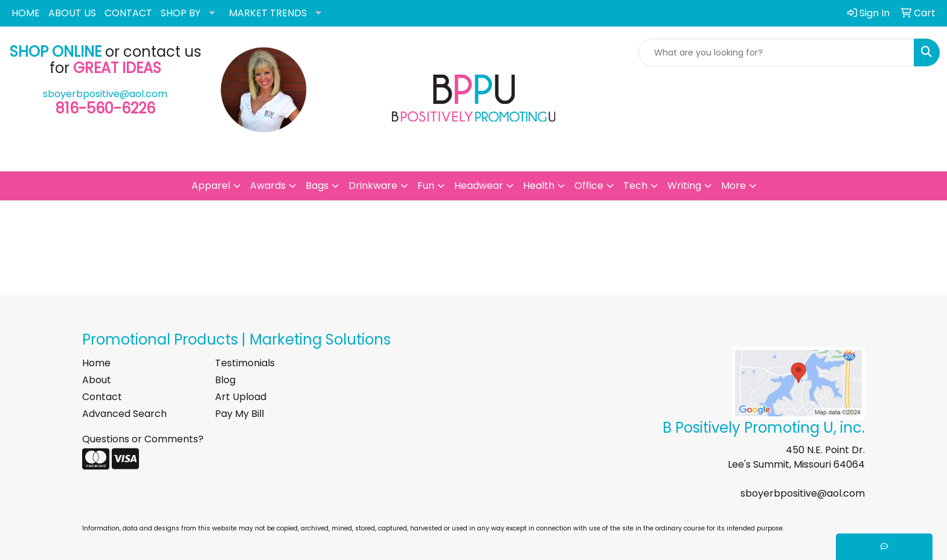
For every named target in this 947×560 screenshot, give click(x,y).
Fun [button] (426, 186)
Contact (102, 397)
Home (96, 363)
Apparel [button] (211, 186)
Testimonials (245, 363)
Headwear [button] (479, 186)
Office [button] (589, 186)
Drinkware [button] (373, 186)
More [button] (734, 186)
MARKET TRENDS (268, 13)
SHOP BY (181, 13)
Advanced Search (124, 414)
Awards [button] (268, 186)
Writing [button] (684, 186)
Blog (225, 380)
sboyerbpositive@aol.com (105, 94)
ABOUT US (72, 13)
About (97, 380)
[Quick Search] (776, 52)
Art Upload (241, 397)
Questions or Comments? (143, 439)
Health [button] (539, 186)
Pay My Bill (239, 414)
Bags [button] (317, 186)
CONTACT (128, 13)
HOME (26, 13)
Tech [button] (635, 186)
